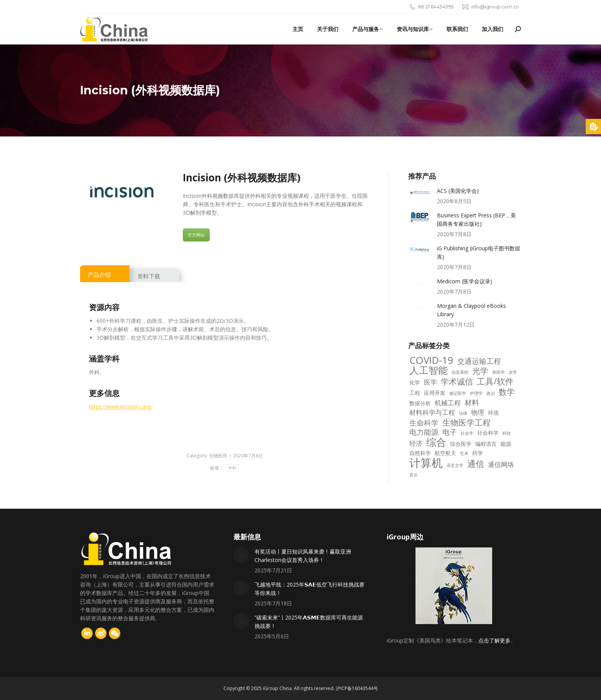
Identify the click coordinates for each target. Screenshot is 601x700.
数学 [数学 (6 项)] (507, 392)
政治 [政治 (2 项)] (491, 393)
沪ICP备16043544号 (357, 688)
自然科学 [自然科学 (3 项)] (420, 453)
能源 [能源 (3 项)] (506, 444)
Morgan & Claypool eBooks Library (471, 310)
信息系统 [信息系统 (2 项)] (460, 372)
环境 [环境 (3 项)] (493, 413)
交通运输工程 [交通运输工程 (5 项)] (479, 361)
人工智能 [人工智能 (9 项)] (429, 370)
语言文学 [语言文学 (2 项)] (455, 465)
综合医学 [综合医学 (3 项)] (461, 444)
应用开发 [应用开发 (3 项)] (435, 393)
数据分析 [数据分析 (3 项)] (420, 403)
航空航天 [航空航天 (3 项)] (445, 453)
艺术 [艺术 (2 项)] (464, 454)
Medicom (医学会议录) (465, 281)
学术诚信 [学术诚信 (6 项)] (457, 381)
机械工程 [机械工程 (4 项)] (448, 403)
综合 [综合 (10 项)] (436, 442)
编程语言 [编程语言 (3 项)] (486, 444)
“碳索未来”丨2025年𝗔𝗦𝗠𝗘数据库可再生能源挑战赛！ (309, 622)
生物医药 (218, 456)
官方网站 (196, 235)
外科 (232, 468)
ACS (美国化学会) (458, 191)
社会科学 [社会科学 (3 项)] (488, 433)
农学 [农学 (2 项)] (513, 372)
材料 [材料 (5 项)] (472, 403)
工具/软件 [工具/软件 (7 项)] (495, 381)
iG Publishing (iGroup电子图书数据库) (479, 252)
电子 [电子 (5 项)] (450, 432)
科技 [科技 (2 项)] (507, 433)
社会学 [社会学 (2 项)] (467, 433)
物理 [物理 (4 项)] (478, 412)
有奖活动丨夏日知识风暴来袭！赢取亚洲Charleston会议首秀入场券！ (303, 556)
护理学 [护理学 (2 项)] (476, 393)
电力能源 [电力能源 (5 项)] (424, 432)
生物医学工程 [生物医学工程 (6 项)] (466, 422)
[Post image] (420, 192)
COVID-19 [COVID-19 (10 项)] (431, 360)
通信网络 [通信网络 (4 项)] (501, 465)
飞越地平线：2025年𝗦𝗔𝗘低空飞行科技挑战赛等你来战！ (310, 589)
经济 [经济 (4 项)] (416, 444)
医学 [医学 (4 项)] (430, 382)
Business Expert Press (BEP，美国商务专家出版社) (476, 219)
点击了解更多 (494, 640)
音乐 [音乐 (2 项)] (414, 475)
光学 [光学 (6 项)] (480, 371)
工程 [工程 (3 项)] (415, 393)
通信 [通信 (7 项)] (476, 464)
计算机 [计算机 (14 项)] (426, 463)
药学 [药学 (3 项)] (478, 453)
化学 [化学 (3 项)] (415, 382)
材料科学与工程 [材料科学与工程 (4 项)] (432, 412)
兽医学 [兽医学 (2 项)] (498, 372)
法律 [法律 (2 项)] (463, 413)
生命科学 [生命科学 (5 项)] (424, 423)
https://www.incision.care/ (121, 407)
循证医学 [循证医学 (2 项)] (458, 393)
